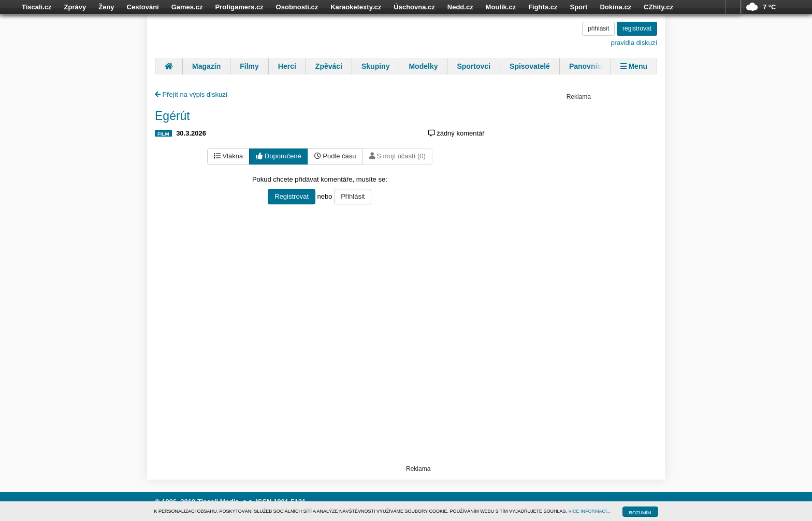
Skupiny (375, 66)
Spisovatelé (530, 66)
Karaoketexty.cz (356, 7)
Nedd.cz (460, 7)
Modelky (423, 66)
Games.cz (187, 7)
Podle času (335, 156)
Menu (634, 66)
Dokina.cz (615, 7)
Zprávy (75, 7)
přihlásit (598, 28)
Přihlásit (353, 196)
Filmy (249, 66)
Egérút (172, 116)
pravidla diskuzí (634, 43)
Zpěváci (329, 66)
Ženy (106, 7)
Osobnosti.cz (297, 7)
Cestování (143, 7)
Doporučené (278, 156)
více (733, 7)
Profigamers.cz (239, 7)
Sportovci (474, 66)
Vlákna (228, 156)
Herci (287, 66)
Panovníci (586, 66)
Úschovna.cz (414, 7)
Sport (578, 7)
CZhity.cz (658, 7)
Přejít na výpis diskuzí (191, 94)
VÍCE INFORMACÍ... (590, 511)
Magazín (206, 66)
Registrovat (292, 196)
